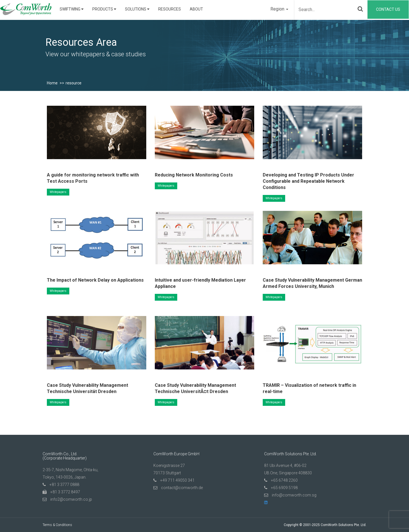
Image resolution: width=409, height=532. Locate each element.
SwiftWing (72, 9)
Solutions (137, 9)
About (196, 9)
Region (279, 9)
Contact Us (388, 9)
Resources (170, 9)
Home (52, 83)
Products (104, 9)
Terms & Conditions (57, 525)
